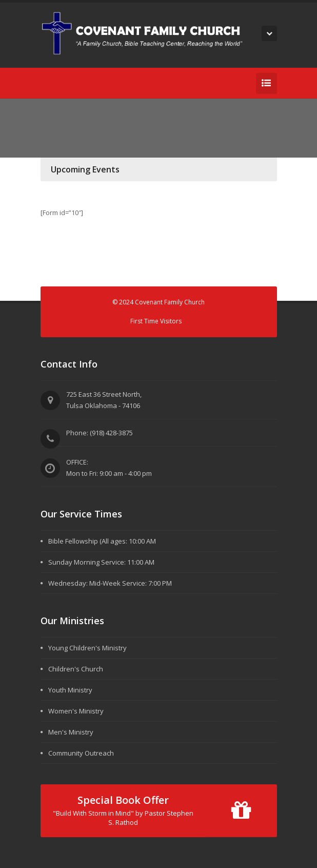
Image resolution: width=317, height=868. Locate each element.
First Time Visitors (156, 321)
